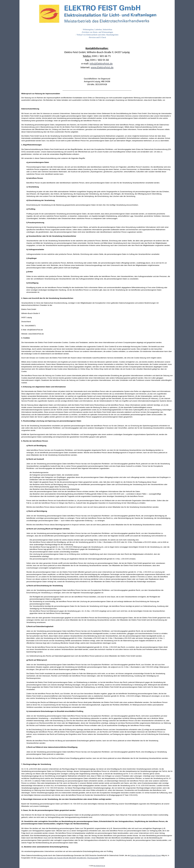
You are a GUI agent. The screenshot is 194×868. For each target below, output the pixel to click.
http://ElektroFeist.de (99, 866)
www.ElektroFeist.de (102, 67)
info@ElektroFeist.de (101, 64)
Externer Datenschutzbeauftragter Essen (146, 855)
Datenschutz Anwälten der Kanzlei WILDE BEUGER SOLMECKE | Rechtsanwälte (68, 858)
